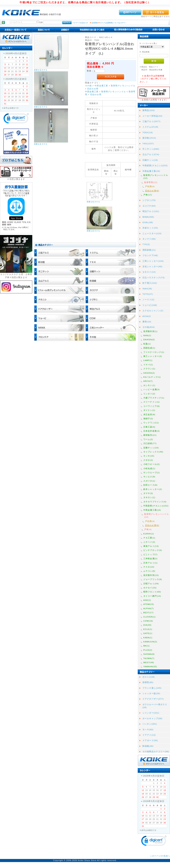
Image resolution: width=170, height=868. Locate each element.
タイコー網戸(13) (152, 596)
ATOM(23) (149, 604)
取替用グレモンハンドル (123, 86)
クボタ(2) (148, 460)
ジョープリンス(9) (153, 579)
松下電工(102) (150, 283)
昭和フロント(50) (152, 592)
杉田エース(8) (150, 485)
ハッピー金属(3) (152, 389)
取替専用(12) (151, 182)
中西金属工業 (101, 86)
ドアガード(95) (150, 740)
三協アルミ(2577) (151, 121)
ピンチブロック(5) (153, 550)
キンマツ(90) (149, 239)
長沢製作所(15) (151, 575)
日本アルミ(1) (150, 563)
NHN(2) (147, 335)
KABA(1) (148, 638)
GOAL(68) (148, 222)
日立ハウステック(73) (154, 277)
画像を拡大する (41, 70)
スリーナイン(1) (152, 402)
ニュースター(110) (152, 233)
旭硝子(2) (148, 419)
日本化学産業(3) (152, 431)
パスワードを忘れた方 (80, 23)
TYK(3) (146, 244)
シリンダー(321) (151, 713)
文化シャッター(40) (152, 266)
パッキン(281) (150, 724)
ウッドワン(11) (151, 423)
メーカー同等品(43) (152, 116)
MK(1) (146, 646)
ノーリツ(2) (148, 299)
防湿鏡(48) (148, 746)
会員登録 (95, 23)
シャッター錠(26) (151, 693)
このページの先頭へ (160, 856)
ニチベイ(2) (149, 542)
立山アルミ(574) (151, 154)
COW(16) (148, 621)
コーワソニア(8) (152, 406)
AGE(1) (147, 600)
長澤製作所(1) (150, 331)
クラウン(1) (149, 369)
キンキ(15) (149, 456)
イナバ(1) (148, 365)
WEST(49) (149, 662)
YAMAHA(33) (150, 666)
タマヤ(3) (148, 493)
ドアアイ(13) (149, 735)
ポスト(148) (149, 677)
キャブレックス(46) (153, 452)
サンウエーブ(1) (152, 472)
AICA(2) (147, 316)
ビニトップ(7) (150, 554)
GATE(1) (148, 633)
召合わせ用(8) (152, 191)
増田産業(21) (149, 250)
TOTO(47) (148, 294)
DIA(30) (147, 625)
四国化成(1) (149, 348)
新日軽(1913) (149, 138)
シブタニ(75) (149, 200)
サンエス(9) (149, 477)
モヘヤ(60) (148, 729)
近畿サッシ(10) (151, 448)
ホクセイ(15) (150, 588)
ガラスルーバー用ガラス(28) (155, 706)
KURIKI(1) (149, 534)
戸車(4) (148, 529)
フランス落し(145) (152, 688)
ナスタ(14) (149, 567)
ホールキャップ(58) (152, 718)
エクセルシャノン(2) (153, 311)
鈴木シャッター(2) (153, 489)
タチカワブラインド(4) (155, 502)
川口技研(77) (150, 443)
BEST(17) (148, 612)
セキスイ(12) (149, 272)
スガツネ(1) (149, 481)
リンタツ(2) (149, 394)
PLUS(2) (148, 650)
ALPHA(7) (148, 608)
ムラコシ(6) (149, 571)
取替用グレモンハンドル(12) (156, 177)
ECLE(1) (148, 629)
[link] (16, 119)
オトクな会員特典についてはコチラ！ (113, 23)
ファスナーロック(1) (154, 352)
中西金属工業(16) (152, 510)
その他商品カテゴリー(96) (156, 751)
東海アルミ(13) (151, 546)
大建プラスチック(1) (154, 398)
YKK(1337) (148, 143)
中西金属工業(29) (151, 171)
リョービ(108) (150, 305)
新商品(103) (149, 110)
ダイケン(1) (149, 410)
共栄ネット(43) (150, 228)
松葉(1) (147, 344)
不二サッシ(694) (151, 149)
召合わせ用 (93, 89)
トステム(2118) (150, 127)
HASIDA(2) (149, 373)
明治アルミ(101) (151, 211)
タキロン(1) (149, 497)
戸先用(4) (150, 186)
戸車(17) (148, 195)
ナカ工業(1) (149, 538)
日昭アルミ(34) (151, 584)
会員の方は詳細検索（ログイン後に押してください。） (153, 79)
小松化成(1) (149, 468)
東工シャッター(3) (153, 356)
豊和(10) (147, 322)
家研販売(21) (150, 435)
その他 (88, 86)
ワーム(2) (148, 439)
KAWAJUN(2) (150, 642)
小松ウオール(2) (152, 464)
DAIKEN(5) (149, 339)
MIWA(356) (148, 217)
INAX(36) (147, 289)
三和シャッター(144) (153, 261)
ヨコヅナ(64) (149, 206)
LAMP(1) (148, 360)
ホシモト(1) (149, 385)
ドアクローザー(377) (153, 699)
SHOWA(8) (149, 654)
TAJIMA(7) (149, 658)
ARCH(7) (148, 381)
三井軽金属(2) (150, 558)
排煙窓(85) (148, 682)
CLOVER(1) (149, 617)
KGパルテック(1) (152, 377)
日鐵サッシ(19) (150, 160)
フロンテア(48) (150, 255)
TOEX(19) (148, 132)
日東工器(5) (149, 427)
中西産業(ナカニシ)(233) (155, 165)
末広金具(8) (149, 414)
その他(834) (149, 327)
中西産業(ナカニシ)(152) (156, 506)
